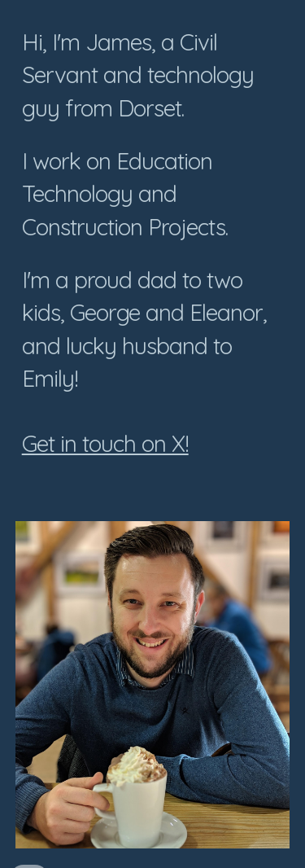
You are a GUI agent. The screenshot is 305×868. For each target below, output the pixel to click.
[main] (153, 251)
